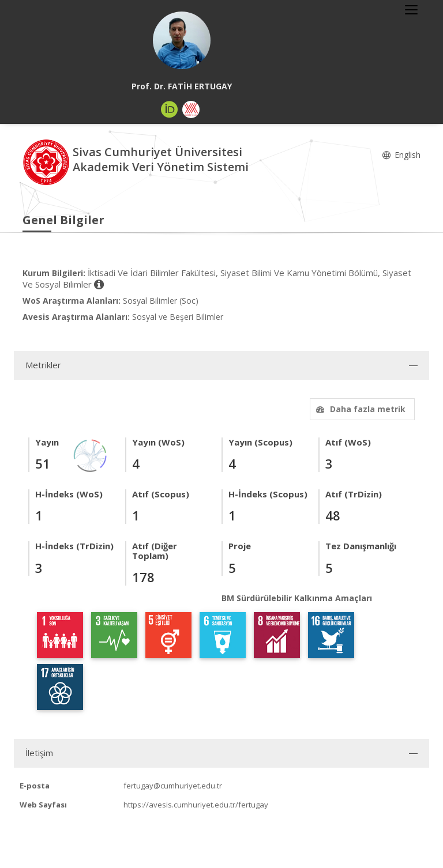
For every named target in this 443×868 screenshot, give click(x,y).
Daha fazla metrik (359, 409)
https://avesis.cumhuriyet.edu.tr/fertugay (196, 805)
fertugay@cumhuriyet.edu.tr (173, 786)
